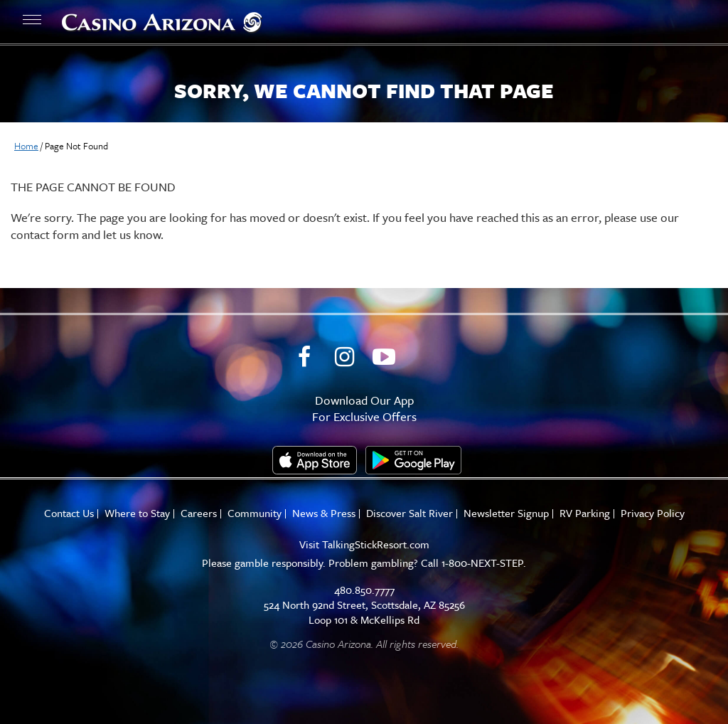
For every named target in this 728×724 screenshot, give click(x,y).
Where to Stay (137, 513)
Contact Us (69, 513)
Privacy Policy (653, 513)
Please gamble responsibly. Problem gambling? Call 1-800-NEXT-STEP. (364, 563)
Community (255, 513)
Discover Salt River (409, 513)
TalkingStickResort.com (376, 544)
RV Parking (585, 513)
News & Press (324, 513)
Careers (199, 513)
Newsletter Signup (506, 513)
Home (26, 146)
